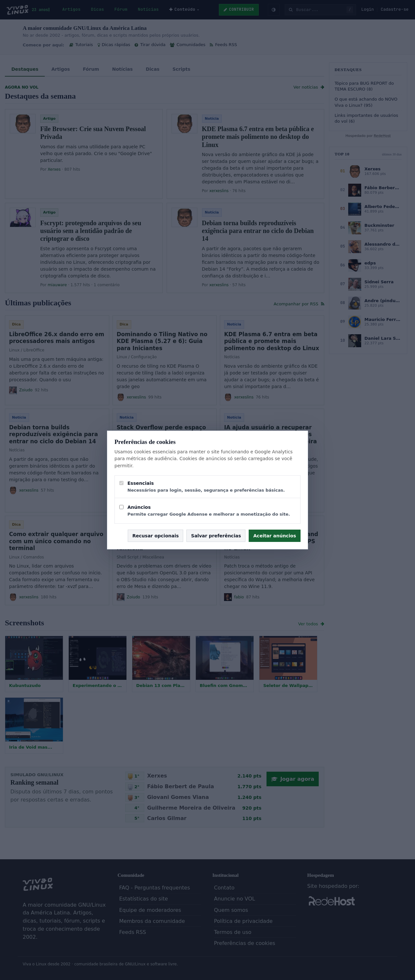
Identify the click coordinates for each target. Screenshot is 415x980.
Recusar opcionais (155, 536)
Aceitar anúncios (275, 536)
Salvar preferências (216, 536)
